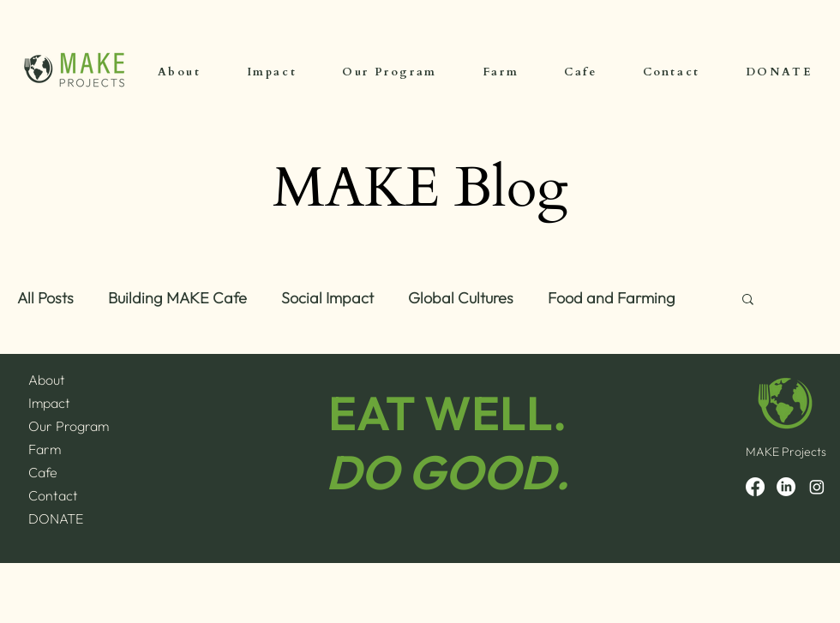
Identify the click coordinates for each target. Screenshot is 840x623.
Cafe (43, 472)
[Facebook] (755, 487)
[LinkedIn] (786, 487)
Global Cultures (461, 298)
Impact (49, 403)
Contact (53, 495)
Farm (45, 449)
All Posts (45, 298)
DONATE (56, 518)
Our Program (69, 426)
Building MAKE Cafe (177, 298)
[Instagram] (817, 487)
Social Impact (327, 298)
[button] (748, 300)
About (47, 380)
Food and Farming (612, 298)
